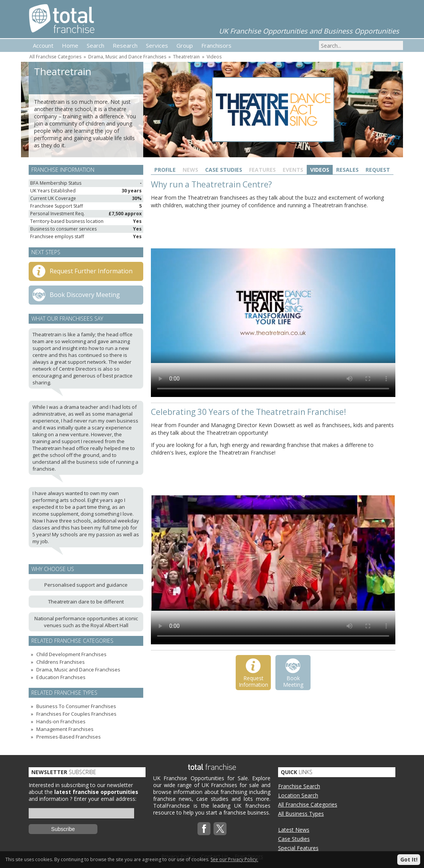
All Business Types (301, 814)
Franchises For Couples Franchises (76, 714)
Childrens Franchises (61, 662)
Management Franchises (65, 729)
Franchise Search (299, 786)
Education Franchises (61, 677)
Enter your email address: (105, 799)
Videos (214, 57)
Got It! (409, 859)
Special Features (298, 848)
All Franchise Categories (55, 57)
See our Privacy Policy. (234, 859)
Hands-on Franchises (61, 721)
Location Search (298, 795)
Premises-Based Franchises (69, 737)
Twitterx (220, 829)
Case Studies (224, 170)
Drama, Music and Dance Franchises (127, 57)
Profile (165, 170)
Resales (347, 170)
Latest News (294, 830)
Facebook (204, 829)
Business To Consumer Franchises (76, 706)
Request (378, 170)
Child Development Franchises (71, 654)
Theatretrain (186, 57)
